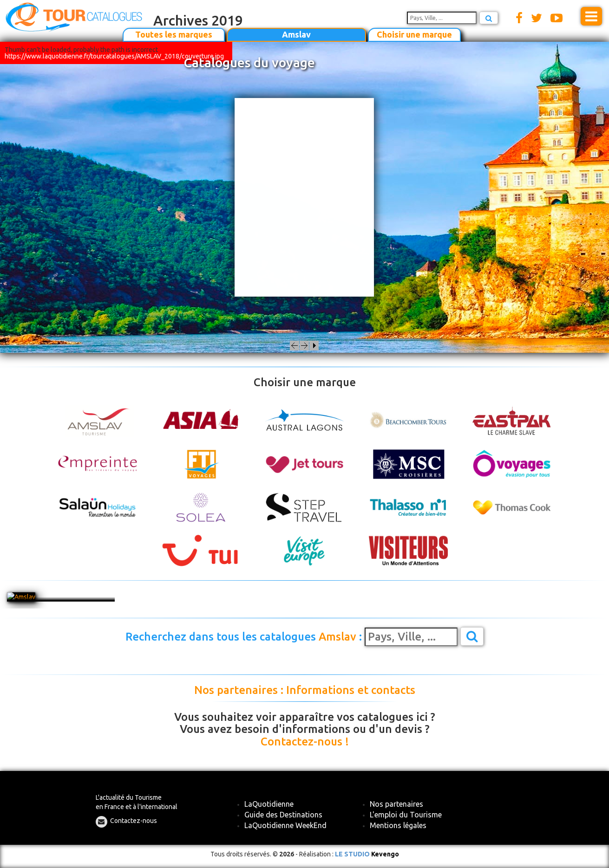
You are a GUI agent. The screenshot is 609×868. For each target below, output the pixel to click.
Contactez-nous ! (305, 742)
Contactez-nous (134, 821)
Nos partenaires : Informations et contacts (305, 690)
